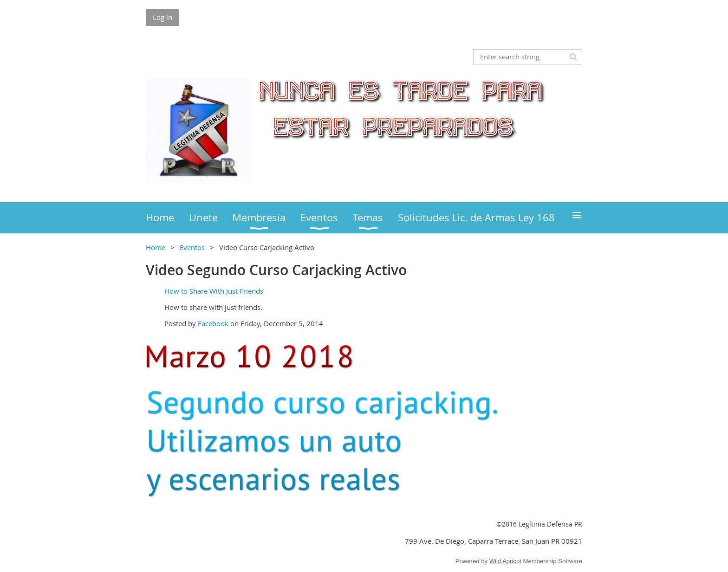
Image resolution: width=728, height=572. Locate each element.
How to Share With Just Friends (214, 291)
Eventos (192, 247)
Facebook (213, 323)
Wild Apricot (505, 561)
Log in (162, 17)
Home (156, 247)
